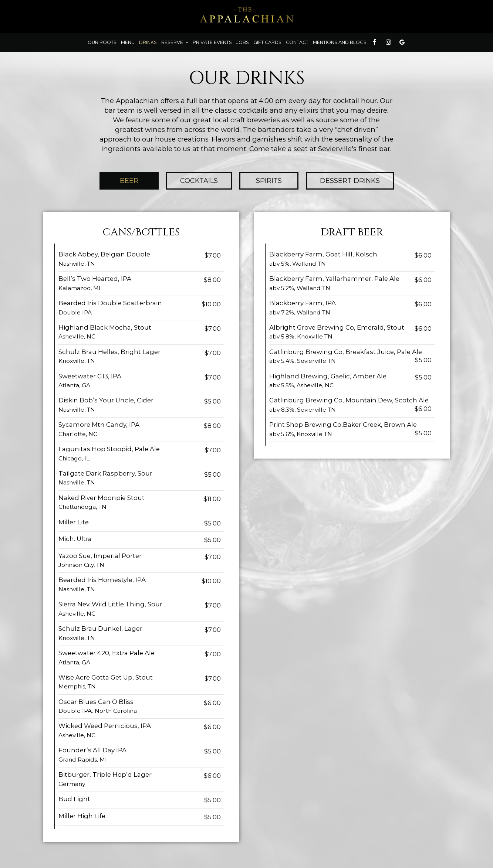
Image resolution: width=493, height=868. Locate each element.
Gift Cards (267, 42)
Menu (128, 42)
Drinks (148, 42)
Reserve (175, 42)
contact (297, 42)
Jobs (243, 42)
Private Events (212, 42)
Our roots (102, 42)
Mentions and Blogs (340, 42)
